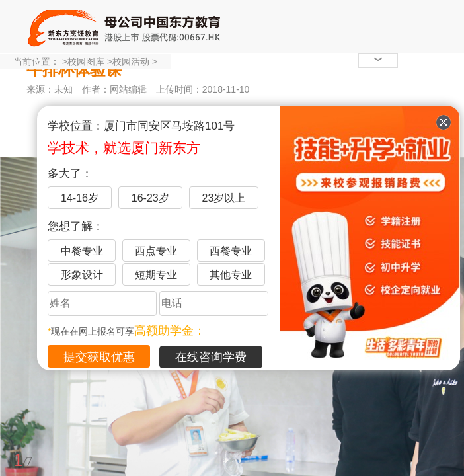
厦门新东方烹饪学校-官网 (126, 26)
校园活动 (131, 61)
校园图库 (86, 61)
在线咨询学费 (211, 357)
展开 (446, 399)
